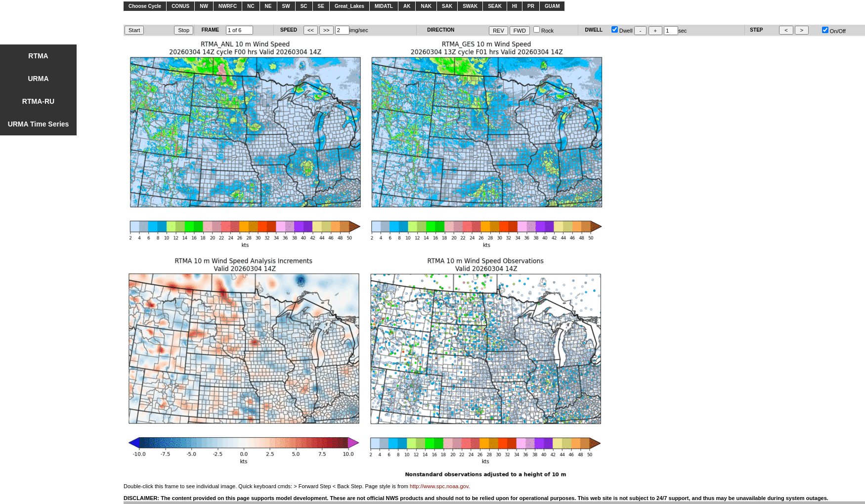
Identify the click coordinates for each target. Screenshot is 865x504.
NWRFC (228, 6)
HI (515, 6)
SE (321, 6)
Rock (543, 31)
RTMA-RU (38, 101)
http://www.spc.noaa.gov (439, 486)
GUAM (552, 6)
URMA (39, 79)
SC (304, 6)
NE (268, 6)
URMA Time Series (39, 124)
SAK (447, 6)
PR (531, 6)
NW (204, 6)
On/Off (834, 31)
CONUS (180, 6)
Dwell (622, 31)
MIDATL (384, 6)
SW (286, 6)
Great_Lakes (349, 6)
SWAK (470, 6)
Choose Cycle (145, 6)
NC (251, 6)
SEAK (495, 6)
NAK (426, 6)
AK (407, 6)
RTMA (38, 56)
